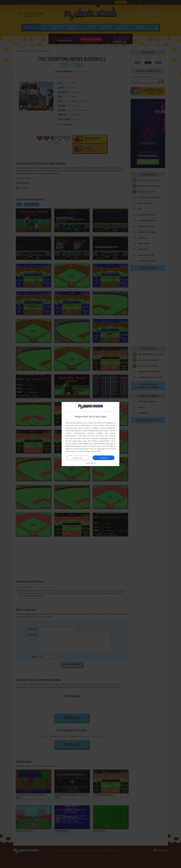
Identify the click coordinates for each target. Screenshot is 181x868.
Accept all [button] (104, 458)
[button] (90, 463)
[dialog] (90, 434)
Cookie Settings (83, 451)
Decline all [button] (78, 458)
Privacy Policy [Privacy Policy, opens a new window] (96, 451)
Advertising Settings (81, 449)
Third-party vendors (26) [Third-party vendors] (89, 436)
